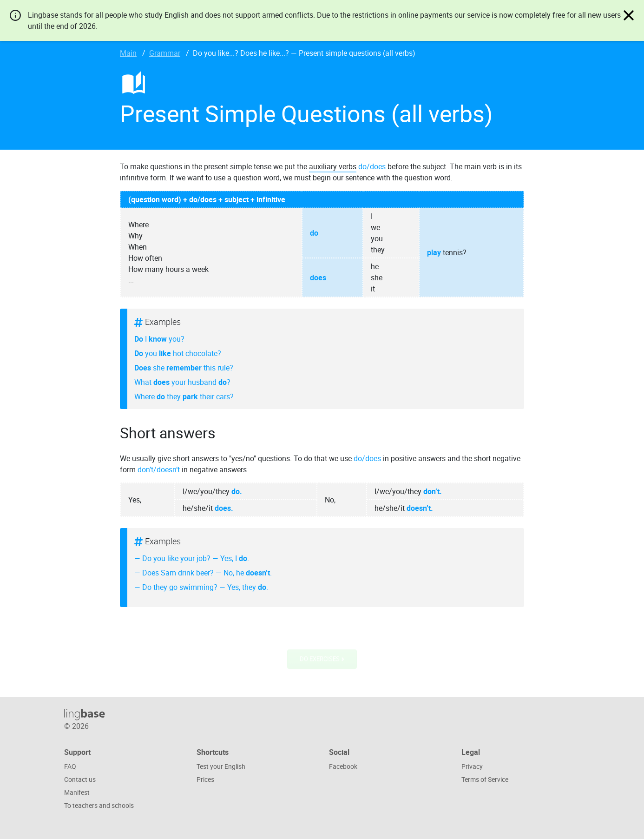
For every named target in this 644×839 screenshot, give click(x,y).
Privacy (472, 766)
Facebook (343, 766)
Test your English (221, 766)
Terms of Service (485, 779)
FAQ (70, 766)
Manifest (77, 792)
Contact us (80, 779)
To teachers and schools (99, 805)
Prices (205, 779)
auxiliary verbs (333, 166)
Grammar (165, 53)
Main (128, 53)
